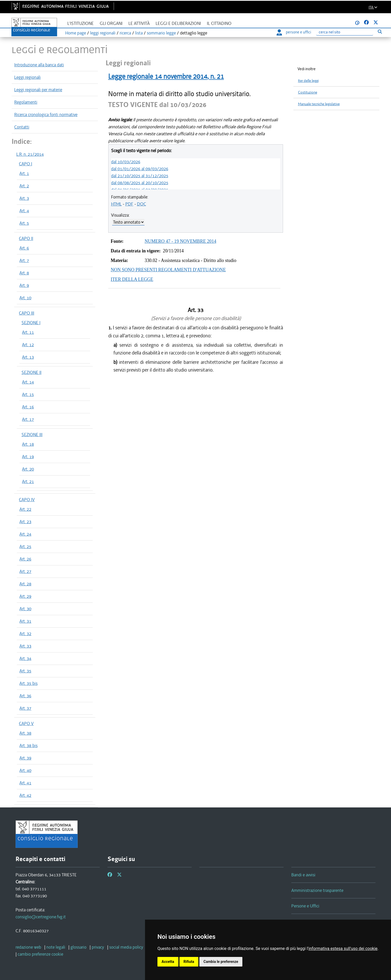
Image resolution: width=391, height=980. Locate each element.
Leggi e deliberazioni (178, 23)
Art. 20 (28, 469)
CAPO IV (27, 500)
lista (139, 33)
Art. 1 (24, 173)
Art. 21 (28, 481)
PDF (129, 204)
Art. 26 (25, 559)
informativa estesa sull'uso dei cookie (343, 949)
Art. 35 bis (28, 683)
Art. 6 (24, 248)
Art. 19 (28, 457)
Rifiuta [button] (189, 962)
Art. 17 (28, 419)
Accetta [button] (168, 962)
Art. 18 (28, 444)
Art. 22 (25, 509)
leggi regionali (103, 33)
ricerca (125, 33)
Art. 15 (28, 394)
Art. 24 (25, 534)
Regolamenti (26, 102)
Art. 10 (25, 298)
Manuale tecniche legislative (319, 104)
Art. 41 (25, 783)
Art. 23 (25, 522)
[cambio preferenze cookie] (40, 954)
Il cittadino (219, 23)
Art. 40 (25, 770)
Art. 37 (25, 708)
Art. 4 (24, 211)
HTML (116, 204)
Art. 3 (24, 198)
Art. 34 (25, 658)
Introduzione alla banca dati (39, 65)
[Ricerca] (345, 32)
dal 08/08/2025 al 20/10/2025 (140, 183)
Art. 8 (24, 273)
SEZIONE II (31, 372)
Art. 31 (25, 621)
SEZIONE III (32, 435)
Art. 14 (28, 382)
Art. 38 (25, 733)
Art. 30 (25, 609)
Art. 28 (25, 584)
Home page (76, 33)
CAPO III (27, 313)
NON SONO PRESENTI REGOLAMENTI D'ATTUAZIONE (168, 270)
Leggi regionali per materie (38, 90)
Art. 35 (25, 671)
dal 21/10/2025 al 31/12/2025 (140, 176)
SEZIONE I (31, 323)
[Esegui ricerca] (380, 31)
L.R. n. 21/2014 (30, 154)
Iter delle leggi (308, 81)
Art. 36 (25, 696)
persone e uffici (294, 32)
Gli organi (111, 23)
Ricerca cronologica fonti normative (46, 115)
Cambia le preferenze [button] (221, 962)
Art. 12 (28, 345)
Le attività (139, 23)
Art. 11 (28, 332)
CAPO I (26, 164)
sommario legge (161, 33)
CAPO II (26, 238)
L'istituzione (81, 23)
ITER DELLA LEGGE (132, 279)
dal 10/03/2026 (126, 162)
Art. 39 (25, 758)
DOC (142, 204)
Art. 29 (25, 596)
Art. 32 (25, 634)
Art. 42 (25, 795)
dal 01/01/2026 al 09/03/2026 (140, 169)
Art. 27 (25, 571)
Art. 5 (24, 223)
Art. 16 (28, 407)
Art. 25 (25, 546)
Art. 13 (28, 357)
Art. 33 (25, 646)
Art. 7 (24, 260)
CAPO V (26, 723)
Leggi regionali (27, 77)
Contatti (22, 127)
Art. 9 (24, 285)
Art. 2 (24, 186)
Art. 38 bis (28, 745)
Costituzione (308, 92)
